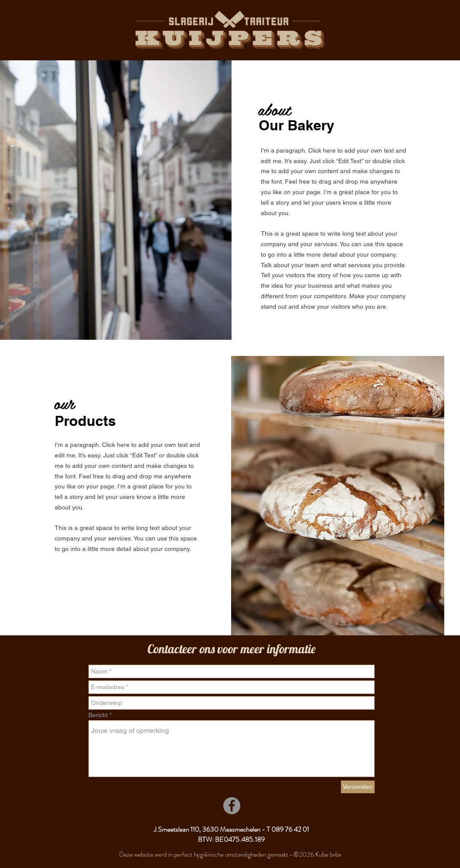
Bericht (98, 715)
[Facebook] (232, 806)
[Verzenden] (358, 787)
